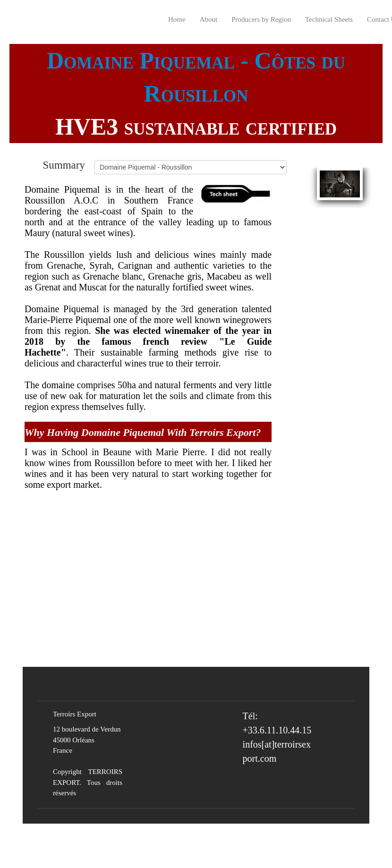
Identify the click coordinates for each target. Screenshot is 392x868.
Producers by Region (261, 19)
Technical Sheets (329, 19)
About (209, 19)
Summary (64, 165)
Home (177, 19)
